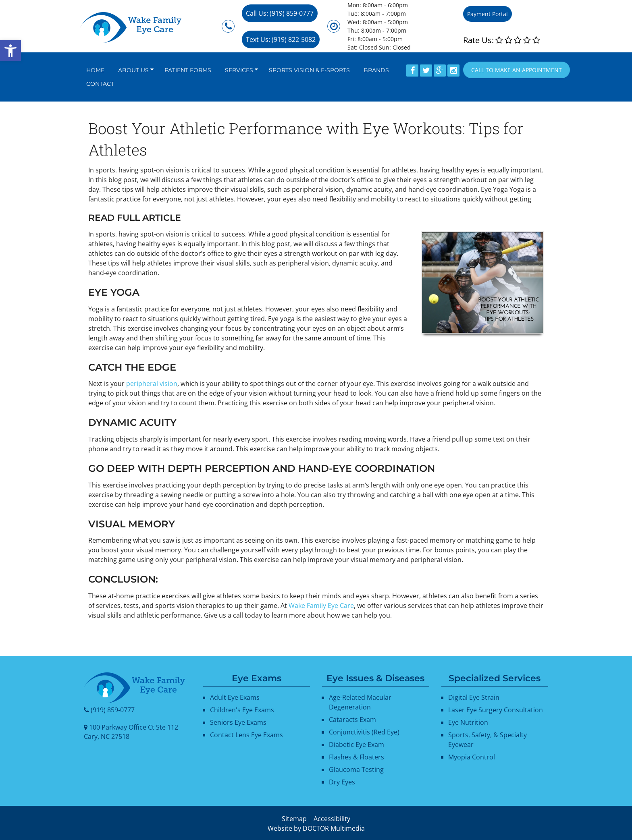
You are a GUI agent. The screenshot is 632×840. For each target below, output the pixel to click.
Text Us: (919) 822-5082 (281, 39)
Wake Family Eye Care (321, 606)
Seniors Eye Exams (238, 722)
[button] (10, 51)
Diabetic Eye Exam (357, 745)
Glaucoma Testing (356, 769)
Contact (100, 84)
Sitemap (294, 819)
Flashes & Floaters (357, 757)
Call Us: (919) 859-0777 (280, 13)
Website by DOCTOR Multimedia (316, 828)
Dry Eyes (342, 782)
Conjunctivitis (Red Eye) (364, 732)
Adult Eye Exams (235, 697)
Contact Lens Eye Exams (246, 735)
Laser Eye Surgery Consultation (496, 710)
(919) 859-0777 (113, 710)
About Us (133, 70)
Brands (376, 70)
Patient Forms (188, 70)
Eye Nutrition (468, 722)
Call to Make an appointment (517, 70)
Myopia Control (472, 757)
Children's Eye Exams (242, 710)
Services (239, 70)
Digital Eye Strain (474, 697)
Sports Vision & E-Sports (309, 70)
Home (95, 70)
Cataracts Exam (352, 720)
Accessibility (332, 819)
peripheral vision (152, 384)
